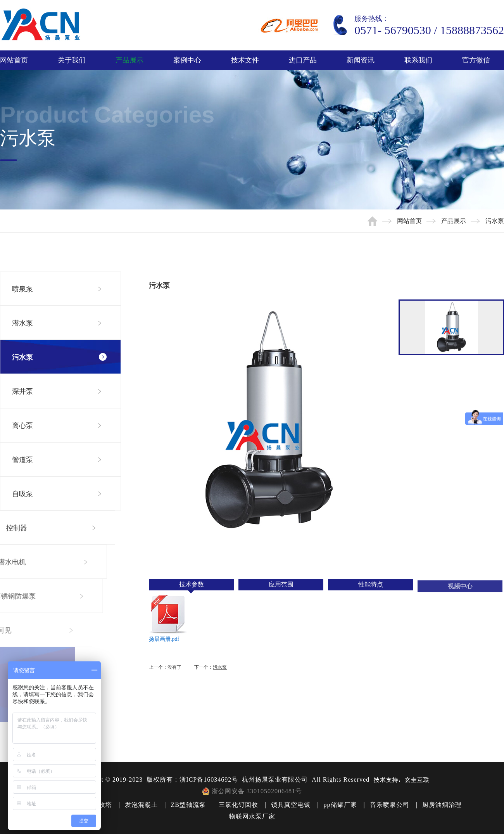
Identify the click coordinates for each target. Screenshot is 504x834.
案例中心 (187, 60)
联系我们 (418, 60)
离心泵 (22, 426)
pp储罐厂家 (340, 805)
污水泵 (22, 357)
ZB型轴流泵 (188, 805)
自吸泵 (22, 494)
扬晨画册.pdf (164, 639)
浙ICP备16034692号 (209, 779)
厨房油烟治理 (442, 805)
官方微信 (476, 60)
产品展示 (129, 60)
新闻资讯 (361, 60)
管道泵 (22, 460)
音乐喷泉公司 (390, 805)
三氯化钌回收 (238, 805)
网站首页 (14, 60)
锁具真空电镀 (291, 805)
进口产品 (303, 60)
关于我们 (72, 60)
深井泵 (22, 391)
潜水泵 (22, 323)
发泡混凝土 (141, 805)
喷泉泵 (22, 289)
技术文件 (245, 60)
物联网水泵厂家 (252, 816)
